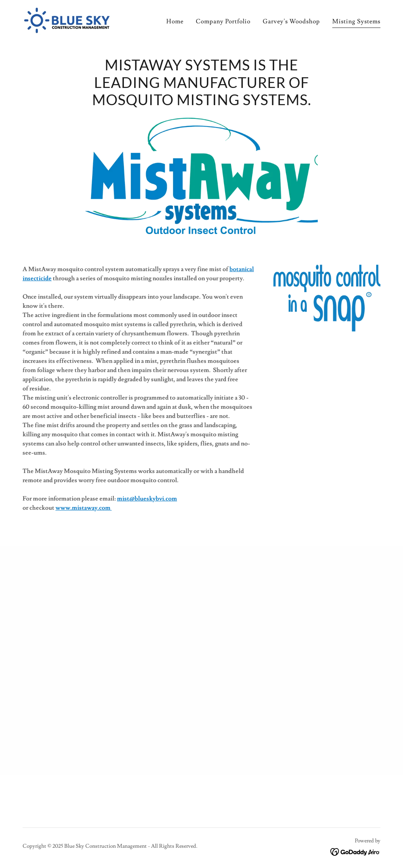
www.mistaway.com (84, 508)
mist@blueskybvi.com (147, 499)
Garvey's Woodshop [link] (291, 21)
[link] (67, 19)
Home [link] (175, 21)
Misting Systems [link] (356, 21)
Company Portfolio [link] (223, 21)
